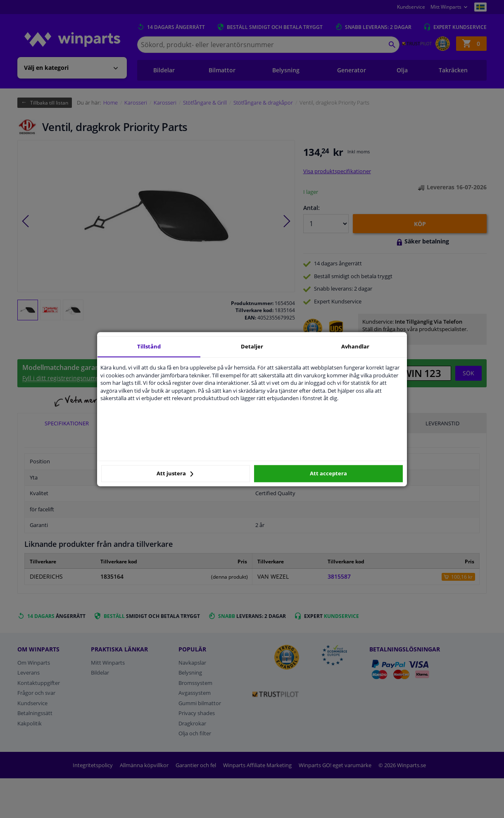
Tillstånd (149, 346)
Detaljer (252, 346)
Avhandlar (355, 346)
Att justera (175, 474)
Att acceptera (328, 474)
